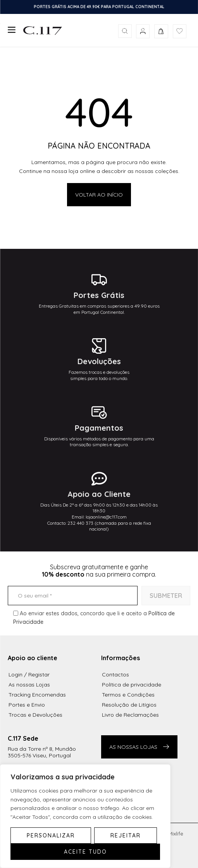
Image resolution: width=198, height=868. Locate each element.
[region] (85, 816)
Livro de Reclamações (130, 715)
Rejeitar (126, 835)
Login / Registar (29, 675)
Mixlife (176, 834)
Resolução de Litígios (129, 705)
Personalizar (51, 835)
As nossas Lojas (29, 685)
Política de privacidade (132, 685)
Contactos (115, 675)
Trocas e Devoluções (35, 715)
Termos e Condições (128, 695)
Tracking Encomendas (37, 695)
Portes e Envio (27, 705)
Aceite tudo (85, 852)
